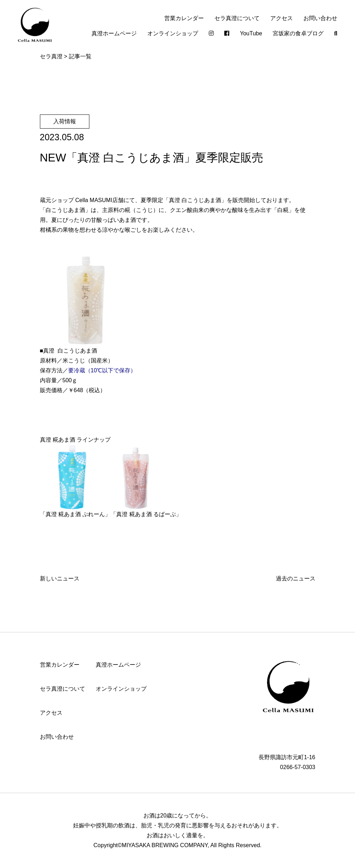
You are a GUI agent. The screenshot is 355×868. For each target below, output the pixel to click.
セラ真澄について (237, 18)
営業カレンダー (184, 18)
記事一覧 (80, 56)
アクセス (282, 18)
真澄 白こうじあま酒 (195, 200)
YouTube (251, 33)
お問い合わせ (320, 18)
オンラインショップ (173, 33)
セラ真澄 (51, 56)
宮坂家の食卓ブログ (298, 33)
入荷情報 (65, 121)
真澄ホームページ (114, 33)
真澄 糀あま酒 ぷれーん (75, 514)
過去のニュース (296, 578)
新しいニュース (60, 578)
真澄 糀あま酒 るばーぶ (146, 514)
